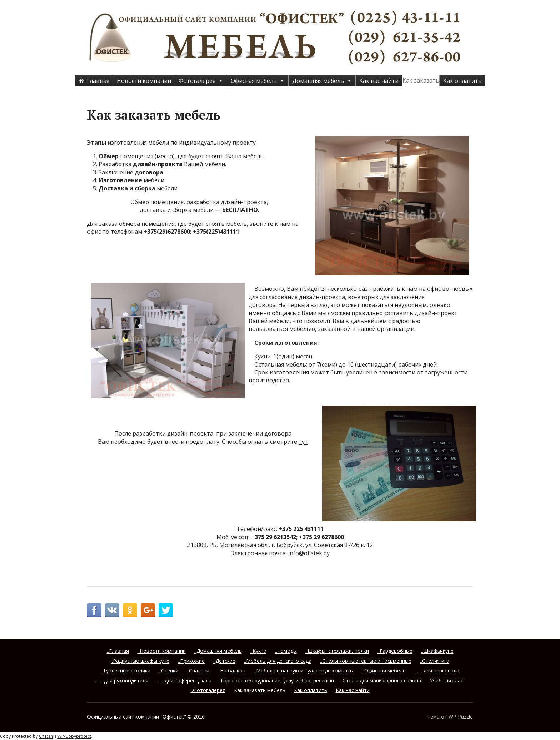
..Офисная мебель (384, 671)
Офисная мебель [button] (258, 81)
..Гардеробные (395, 651)
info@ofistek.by (309, 553)
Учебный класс (448, 681)
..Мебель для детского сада (278, 661)
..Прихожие (191, 661)
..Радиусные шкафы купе (140, 661)
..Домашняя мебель (218, 651)
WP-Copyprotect (74, 736)
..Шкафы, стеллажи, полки (337, 651)
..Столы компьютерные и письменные (366, 661)
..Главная (118, 651)
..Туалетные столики (126, 671)
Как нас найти (379, 81)
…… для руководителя (121, 681)
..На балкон (232, 671)
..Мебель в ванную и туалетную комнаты (304, 671)
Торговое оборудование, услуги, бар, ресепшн (277, 681)
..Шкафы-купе (437, 651)
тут (303, 442)
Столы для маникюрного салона (382, 681)
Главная (98, 81)
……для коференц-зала (184, 681)
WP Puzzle (461, 717)
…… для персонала (437, 671)
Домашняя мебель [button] (322, 81)
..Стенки (169, 671)
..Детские (224, 661)
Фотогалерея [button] (201, 81)
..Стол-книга (435, 661)
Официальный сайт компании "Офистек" (137, 717)
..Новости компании (162, 651)
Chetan (46, 736)
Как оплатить (462, 81)
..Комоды (286, 651)
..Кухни (258, 651)
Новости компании (144, 81)
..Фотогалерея (208, 690)
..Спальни (198, 671)
